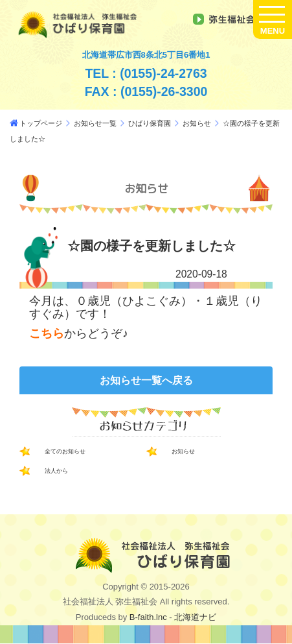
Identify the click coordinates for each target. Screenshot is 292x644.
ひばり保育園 (150, 123)
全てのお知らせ (65, 451)
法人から (56, 471)
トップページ (41, 123)
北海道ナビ (195, 617)
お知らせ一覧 (95, 123)
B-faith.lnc (147, 617)
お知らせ (197, 123)
